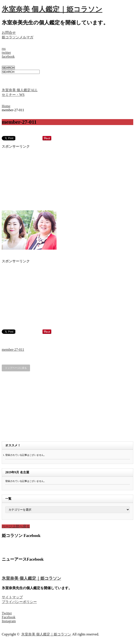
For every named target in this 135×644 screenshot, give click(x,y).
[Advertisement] (53, 80)
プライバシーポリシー (19, 602)
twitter (6, 53)
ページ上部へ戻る (16, 526)
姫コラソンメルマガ (18, 37)
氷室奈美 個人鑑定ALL (20, 90)
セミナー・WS (13, 95)
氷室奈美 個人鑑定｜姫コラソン (52, 9)
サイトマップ (12, 597)
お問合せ (9, 33)
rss (4, 49)
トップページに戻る (16, 368)
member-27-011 (13, 350)
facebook (8, 56)
